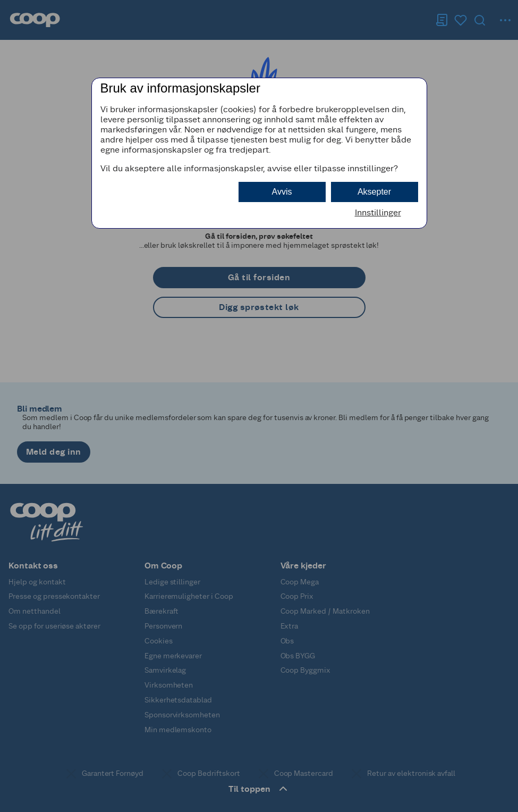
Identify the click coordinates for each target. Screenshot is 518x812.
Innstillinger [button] (378, 212)
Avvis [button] (282, 192)
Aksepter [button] (374, 192)
